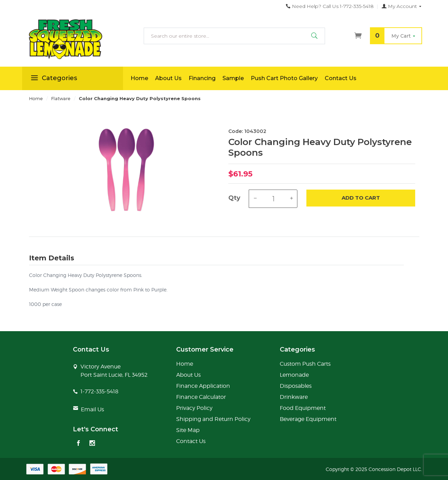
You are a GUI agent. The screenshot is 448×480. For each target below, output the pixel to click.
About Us (168, 78)
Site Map (188, 430)
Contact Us (341, 78)
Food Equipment (303, 408)
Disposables (296, 386)
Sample (233, 78)
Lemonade (294, 375)
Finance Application (203, 386)
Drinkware (294, 397)
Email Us (92, 409)
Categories (53, 79)
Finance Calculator (201, 397)
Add (361, 198)
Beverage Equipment (308, 419)
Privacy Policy (194, 408)
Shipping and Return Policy (213, 419)
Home (139, 78)
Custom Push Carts (305, 364)
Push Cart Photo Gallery (284, 78)
